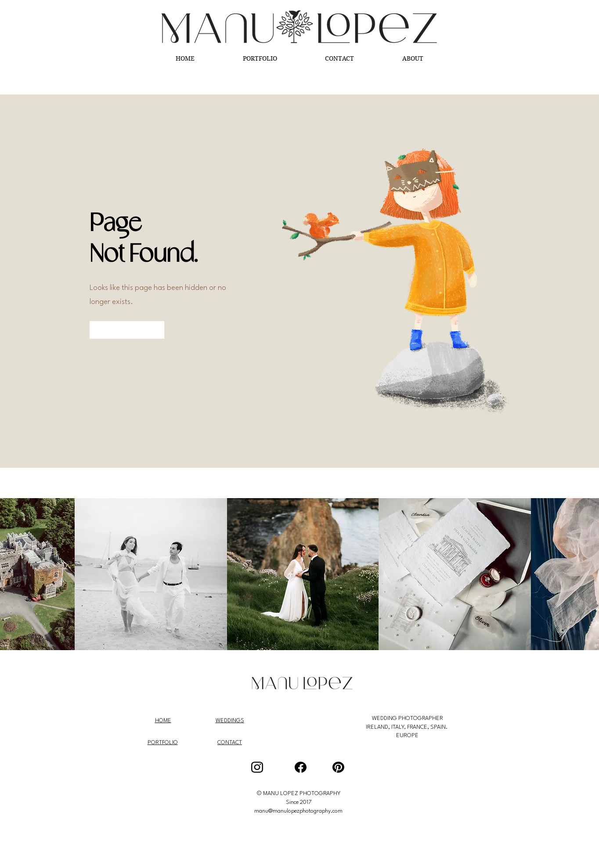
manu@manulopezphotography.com (298, 811)
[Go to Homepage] (127, 330)
